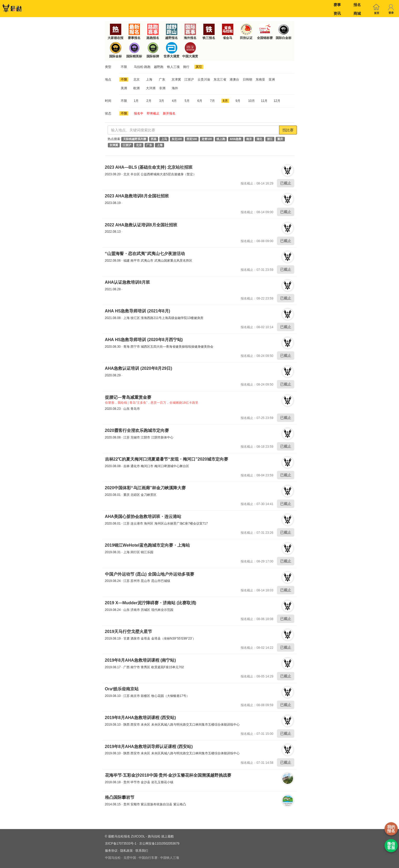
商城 (357, 13)
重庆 (280, 139)
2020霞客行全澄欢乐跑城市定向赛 (137, 430)
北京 (137, 79)
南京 (249, 139)
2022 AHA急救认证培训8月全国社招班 (141, 225)
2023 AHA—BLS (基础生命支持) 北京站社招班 (149, 167)
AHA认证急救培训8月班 (128, 282)
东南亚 (260, 79)
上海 (149, 79)
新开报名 (169, 113)
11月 (264, 101)
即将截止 (153, 113)
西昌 (154, 139)
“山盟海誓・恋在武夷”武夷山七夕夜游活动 (145, 254)
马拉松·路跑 (142, 67)
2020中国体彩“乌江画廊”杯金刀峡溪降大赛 (145, 488)
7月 (213, 101)
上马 (164, 139)
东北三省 (220, 79)
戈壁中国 (130, 858)
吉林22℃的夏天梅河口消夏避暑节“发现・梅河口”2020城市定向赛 (166, 459)
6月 (200, 101)
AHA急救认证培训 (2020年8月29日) (139, 368)
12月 (277, 101)
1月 (136, 101)
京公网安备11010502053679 (159, 844)
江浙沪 (189, 79)
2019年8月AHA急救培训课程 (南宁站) (140, 660)
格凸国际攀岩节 (120, 797)
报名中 (139, 113)
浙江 (270, 139)
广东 (162, 79)
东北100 (177, 139)
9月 (238, 101)
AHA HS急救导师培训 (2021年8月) (138, 311)
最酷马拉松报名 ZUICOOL (127, 836)
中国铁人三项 (170, 858)
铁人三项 (173, 67)
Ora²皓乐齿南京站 (122, 689)
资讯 (337, 13)
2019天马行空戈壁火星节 (129, 632)
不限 (124, 67)
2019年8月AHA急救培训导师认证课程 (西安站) (149, 747)
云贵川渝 (204, 79)
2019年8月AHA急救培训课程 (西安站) (140, 718)
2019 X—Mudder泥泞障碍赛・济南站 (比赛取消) (151, 603)
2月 (149, 101)
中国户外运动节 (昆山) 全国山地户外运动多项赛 (150, 574)
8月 (225, 101)
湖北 (259, 139)
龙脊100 (207, 139)
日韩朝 (248, 79)
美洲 (124, 88)
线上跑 (221, 139)
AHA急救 (236, 139)
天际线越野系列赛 (135, 139)
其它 (199, 67)
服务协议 (111, 851)
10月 (252, 101)
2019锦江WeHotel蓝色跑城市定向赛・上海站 (147, 545)
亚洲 (272, 79)
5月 (187, 101)
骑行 (186, 67)
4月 (175, 101)
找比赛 (288, 130)
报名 (357, 5)
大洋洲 (151, 88)
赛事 (337, 5)
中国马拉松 (113, 858)
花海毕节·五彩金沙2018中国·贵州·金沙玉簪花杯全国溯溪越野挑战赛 (168, 775)
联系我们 (142, 851)
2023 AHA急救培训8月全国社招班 (137, 196)
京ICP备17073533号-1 (121, 844)
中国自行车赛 (148, 858)
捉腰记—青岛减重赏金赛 (128, 397)
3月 (162, 101)
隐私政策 (127, 851)
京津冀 (176, 79)
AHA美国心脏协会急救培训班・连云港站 (143, 517)
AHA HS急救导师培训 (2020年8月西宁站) (144, 340)
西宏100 (192, 139)
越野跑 (159, 67)
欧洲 (137, 88)
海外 (175, 88)
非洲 (162, 88)
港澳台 (234, 79)
